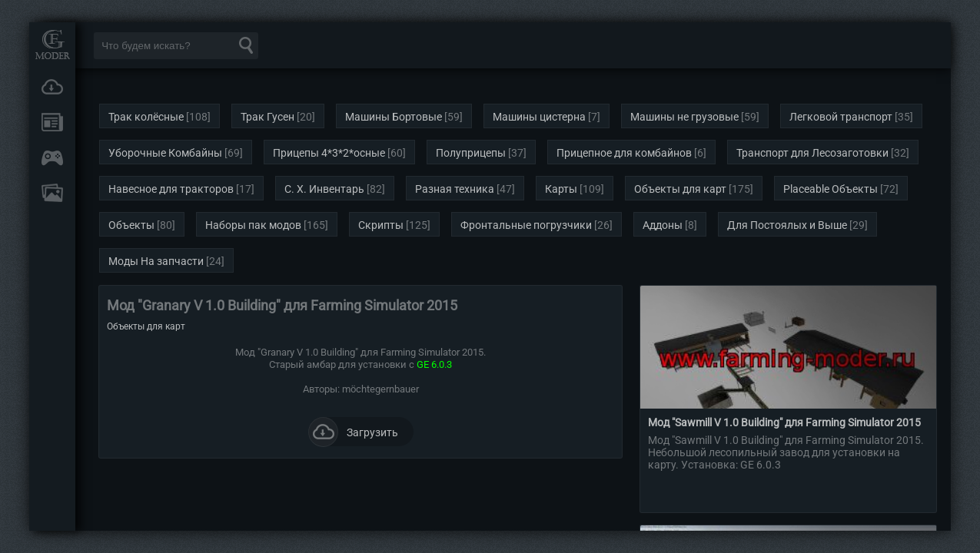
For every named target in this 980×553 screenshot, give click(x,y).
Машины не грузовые (684, 117)
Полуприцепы (471, 153)
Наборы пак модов (253, 225)
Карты (561, 189)
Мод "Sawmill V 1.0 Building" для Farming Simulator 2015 (784, 422)
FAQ (52, 193)
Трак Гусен (267, 117)
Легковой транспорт (841, 117)
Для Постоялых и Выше (787, 225)
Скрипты (381, 225)
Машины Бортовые (394, 117)
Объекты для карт (680, 189)
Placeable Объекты (831, 189)
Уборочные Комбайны (165, 153)
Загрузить (353, 432)
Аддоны (663, 225)
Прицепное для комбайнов (624, 153)
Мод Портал (52, 44)
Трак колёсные (146, 117)
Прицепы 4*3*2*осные (329, 153)
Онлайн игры (52, 157)
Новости (52, 122)
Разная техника (455, 189)
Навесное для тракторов (171, 189)
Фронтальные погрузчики (526, 225)
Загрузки (52, 87)
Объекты (131, 225)
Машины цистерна (539, 117)
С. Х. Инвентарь (324, 189)
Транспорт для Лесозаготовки (812, 153)
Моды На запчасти (156, 261)
